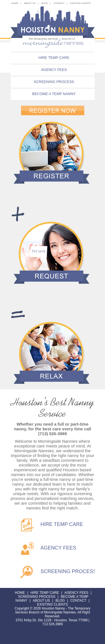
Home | (16, 3)
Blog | (46, 3)
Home (20, 593)
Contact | (61, 3)
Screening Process (54, 82)
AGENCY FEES (59, 548)
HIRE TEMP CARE (62, 524)
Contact (78, 601)
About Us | (31, 3)
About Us (41, 601)
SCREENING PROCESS (69, 571)
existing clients (81, 3)
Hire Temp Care (54, 58)
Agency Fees (54, 70)
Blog (60, 601)
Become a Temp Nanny (54, 94)
